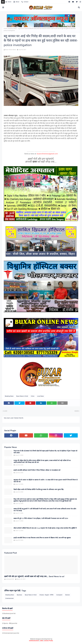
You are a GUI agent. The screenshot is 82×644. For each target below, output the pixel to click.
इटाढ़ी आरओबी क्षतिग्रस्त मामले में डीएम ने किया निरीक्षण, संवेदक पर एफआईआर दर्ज (37, 470)
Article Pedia (49, 641)
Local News (40, 396)
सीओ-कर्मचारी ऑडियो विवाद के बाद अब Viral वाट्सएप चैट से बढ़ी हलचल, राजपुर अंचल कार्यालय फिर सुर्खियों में (45, 528)
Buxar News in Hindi (22, 396)
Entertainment (10, 598)
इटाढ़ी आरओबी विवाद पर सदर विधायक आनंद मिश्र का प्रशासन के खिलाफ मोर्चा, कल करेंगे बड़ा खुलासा (42, 538)
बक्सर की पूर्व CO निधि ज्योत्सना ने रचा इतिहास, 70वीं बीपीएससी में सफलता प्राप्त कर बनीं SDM (41, 518)
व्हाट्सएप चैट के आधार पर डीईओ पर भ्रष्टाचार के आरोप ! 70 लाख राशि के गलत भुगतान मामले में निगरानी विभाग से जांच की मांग (45, 481)
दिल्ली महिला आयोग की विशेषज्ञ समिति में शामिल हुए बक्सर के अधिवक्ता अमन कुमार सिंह (38, 490)
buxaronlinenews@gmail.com (47, 154)
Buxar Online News (11, 50)
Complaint (59, 595)
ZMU (42, 641)
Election (68, 595)
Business (19, 595)
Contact (25, 2)
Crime (33, 396)
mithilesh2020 (34, 641)
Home (8, 2)
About (16, 2)
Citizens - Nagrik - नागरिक (46, 595)
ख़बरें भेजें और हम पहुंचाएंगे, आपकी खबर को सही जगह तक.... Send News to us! (34, 576)
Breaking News (13, 29)
